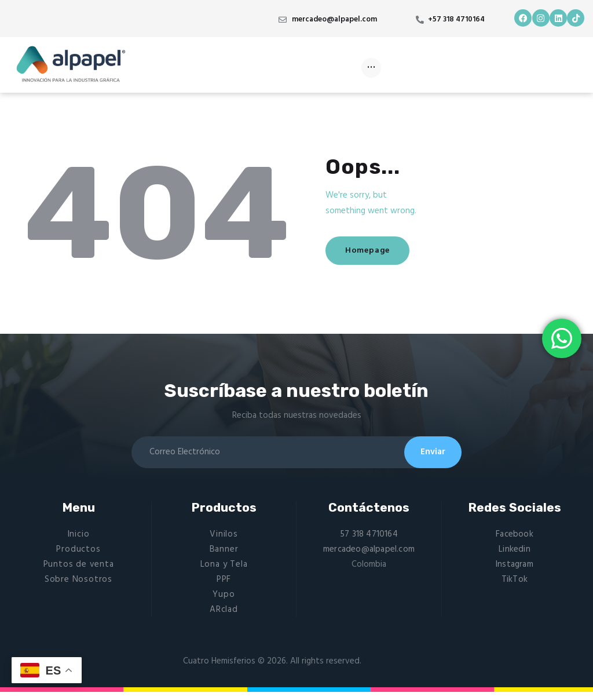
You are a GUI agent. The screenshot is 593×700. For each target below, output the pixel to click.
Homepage (377, 251)
